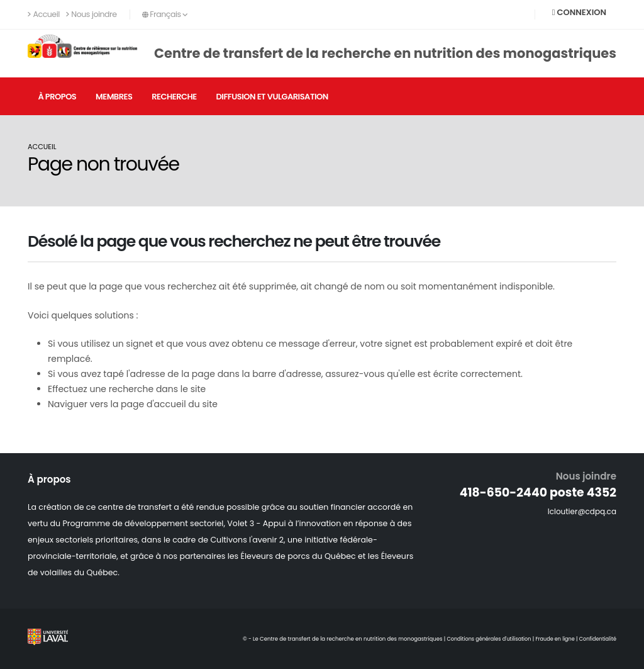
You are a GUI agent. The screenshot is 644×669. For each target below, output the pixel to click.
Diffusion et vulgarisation (272, 97)
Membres (114, 97)
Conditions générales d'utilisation (483, 639)
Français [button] (165, 14)
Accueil (44, 14)
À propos (57, 97)
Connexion (579, 12)
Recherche (174, 97)
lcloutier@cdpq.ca (580, 511)
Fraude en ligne (552, 639)
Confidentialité (597, 639)
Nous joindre (92, 14)
